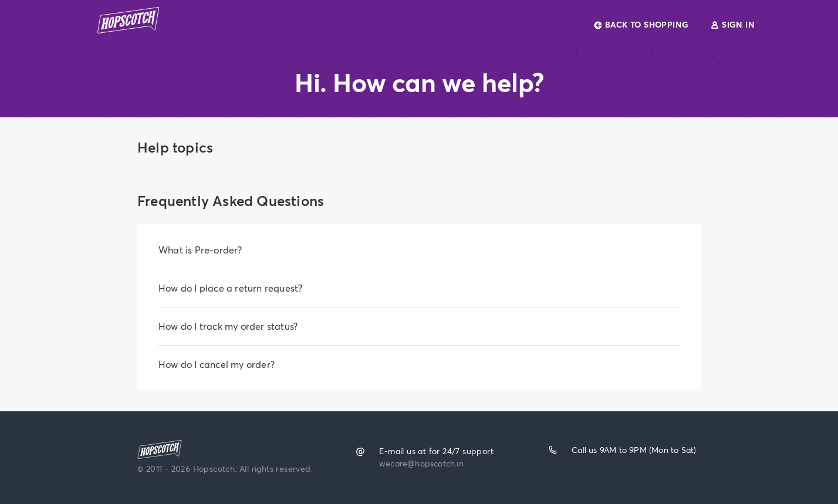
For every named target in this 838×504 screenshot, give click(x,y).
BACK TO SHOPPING (642, 24)
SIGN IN (732, 24)
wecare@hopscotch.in (421, 462)
